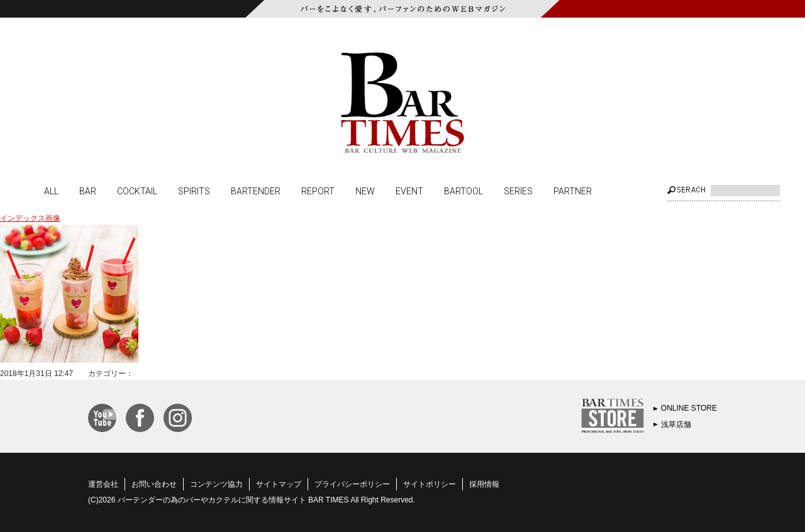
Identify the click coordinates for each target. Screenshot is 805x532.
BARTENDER (256, 191)
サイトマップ (279, 484)
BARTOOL (464, 191)
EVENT (409, 191)
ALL (51, 191)
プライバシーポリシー (352, 484)
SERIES (518, 191)
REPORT (318, 191)
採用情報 (484, 484)
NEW (365, 191)
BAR (88, 191)
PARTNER (573, 191)
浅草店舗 (676, 424)
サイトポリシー (430, 484)
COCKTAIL (137, 191)
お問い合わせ (154, 484)
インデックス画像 (30, 218)
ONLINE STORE (689, 408)
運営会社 (103, 484)
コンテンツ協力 (216, 484)
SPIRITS (194, 191)
